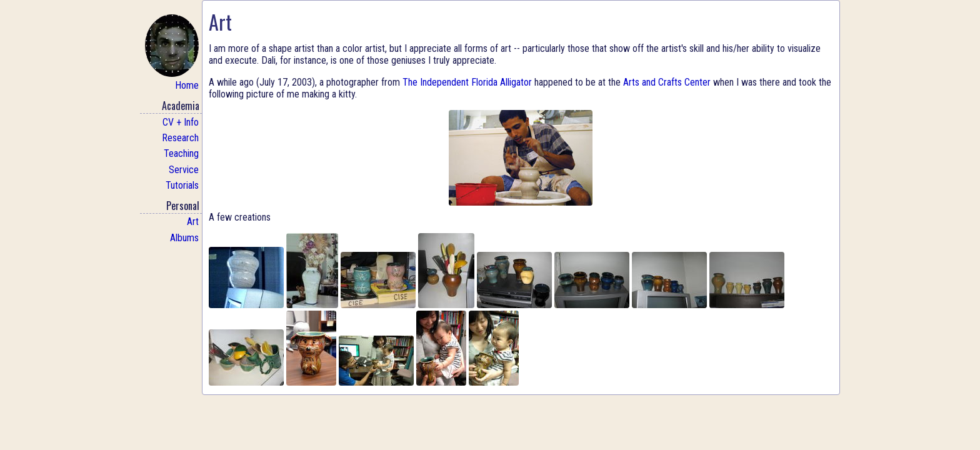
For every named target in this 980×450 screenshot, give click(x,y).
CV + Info (181, 122)
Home (172, 53)
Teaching (181, 153)
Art (193, 222)
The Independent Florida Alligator (467, 82)
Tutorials (182, 185)
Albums (184, 238)
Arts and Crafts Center (667, 82)
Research (180, 138)
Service (184, 170)
